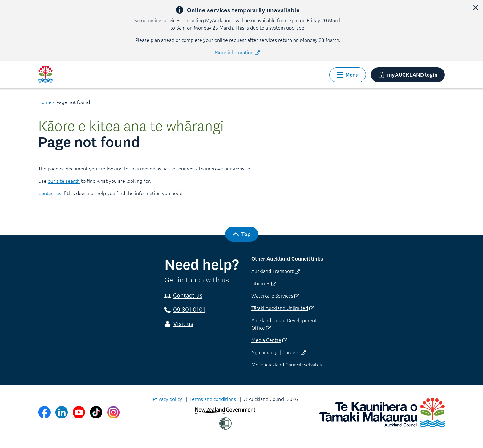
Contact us (50, 193)
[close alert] (476, 7)
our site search (64, 181)
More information (237, 52)
